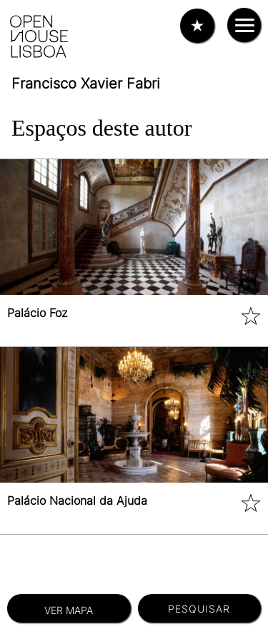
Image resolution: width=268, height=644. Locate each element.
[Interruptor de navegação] (244, 25)
